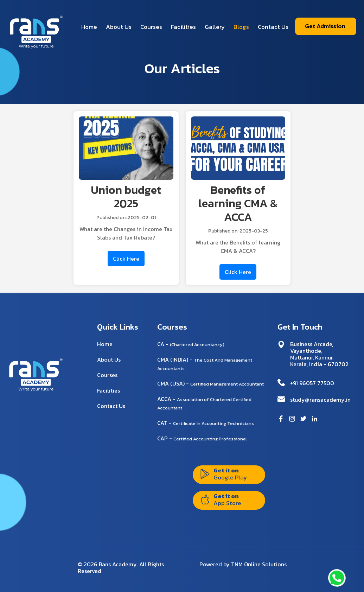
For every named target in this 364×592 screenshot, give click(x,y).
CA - (191, 344)
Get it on (223, 474)
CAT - (206, 423)
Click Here (126, 259)
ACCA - (204, 403)
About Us (119, 27)
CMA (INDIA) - (205, 364)
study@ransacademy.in (320, 400)
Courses (151, 27)
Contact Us (273, 27)
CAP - (202, 438)
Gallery (215, 27)
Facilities (183, 27)
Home (89, 27)
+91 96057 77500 (312, 383)
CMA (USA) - (210, 383)
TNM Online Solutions (259, 564)
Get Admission (325, 26)
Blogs (241, 27)
